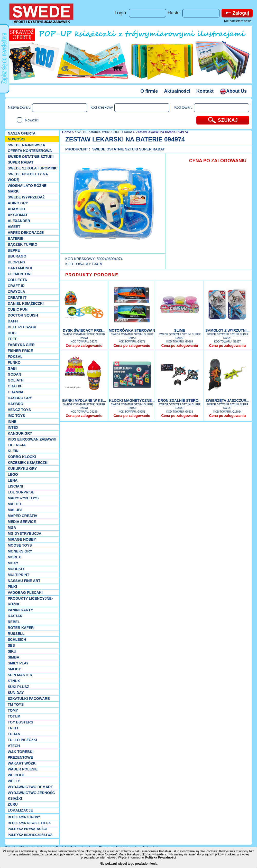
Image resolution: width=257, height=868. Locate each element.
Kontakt (205, 91)
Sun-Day (16, 693)
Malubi (15, 510)
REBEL (14, 622)
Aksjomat (18, 215)
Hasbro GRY (20, 398)
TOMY (13, 710)
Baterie (15, 239)
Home (66, 132)
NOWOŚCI (16, 139)
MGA (12, 528)
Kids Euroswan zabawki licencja (32, 442)
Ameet (14, 227)
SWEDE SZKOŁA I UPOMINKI (33, 168)
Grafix (15, 386)
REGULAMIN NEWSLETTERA (29, 823)
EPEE (12, 339)
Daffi (13, 321)
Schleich (17, 640)
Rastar (15, 616)
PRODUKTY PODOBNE (92, 275)
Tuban (14, 734)
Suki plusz (18, 687)
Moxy (13, 563)
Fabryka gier (21, 345)
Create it (17, 298)
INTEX (13, 427)
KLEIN (13, 451)
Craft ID (16, 286)
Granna (16, 392)
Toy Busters (20, 722)
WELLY (14, 781)
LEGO (13, 474)
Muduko (16, 569)
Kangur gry (20, 433)
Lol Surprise (21, 492)
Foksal (15, 357)
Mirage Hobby (22, 539)
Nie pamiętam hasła (238, 21)
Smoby (14, 669)
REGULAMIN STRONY (24, 817)
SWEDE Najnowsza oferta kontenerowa (30, 148)
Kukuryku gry (22, 469)
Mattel (15, 504)
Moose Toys (20, 545)
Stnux (14, 681)
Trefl (13, 728)
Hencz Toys (19, 410)
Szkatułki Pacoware (29, 699)
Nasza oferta (22, 133)
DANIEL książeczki (26, 303)
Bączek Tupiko (22, 244)
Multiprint (19, 575)
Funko (14, 363)
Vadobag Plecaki (25, 593)
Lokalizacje (20, 810)
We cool (16, 775)
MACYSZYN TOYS (23, 498)
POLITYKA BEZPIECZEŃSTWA (30, 835)
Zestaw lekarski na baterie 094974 (162, 132)
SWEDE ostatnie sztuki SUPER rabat (31, 159)
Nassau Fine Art (24, 581)
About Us (233, 91)
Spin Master (20, 675)
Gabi (12, 368)
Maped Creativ (22, 516)
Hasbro (16, 404)
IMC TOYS (16, 416)
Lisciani (15, 486)
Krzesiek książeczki (28, 463)
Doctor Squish (23, 315)
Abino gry (18, 203)
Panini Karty (20, 610)
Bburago (17, 256)
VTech (14, 746)
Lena (13, 480)
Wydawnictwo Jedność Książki (31, 796)
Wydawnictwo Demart (30, 787)
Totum (14, 716)
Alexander (19, 221)
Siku (12, 651)
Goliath (16, 380)
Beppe (14, 250)
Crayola (16, 292)
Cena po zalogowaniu (84, 346)
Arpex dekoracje (26, 233)
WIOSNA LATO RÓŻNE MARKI (27, 188)
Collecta (17, 280)
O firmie (149, 91)
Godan (14, 374)
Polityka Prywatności (161, 857)
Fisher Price (20, 351)
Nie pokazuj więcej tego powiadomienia (129, 864)
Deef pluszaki (22, 327)
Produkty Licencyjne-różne (30, 601)
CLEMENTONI (20, 274)
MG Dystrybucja (25, 533)
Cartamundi (20, 268)
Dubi (12, 333)
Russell (16, 634)
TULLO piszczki (22, 740)
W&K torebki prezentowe (21, 755)
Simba (13, 657)
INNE (12, 422)
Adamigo (16, 209)
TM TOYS (16, 704)
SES (11, 645)
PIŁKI (12, 587)
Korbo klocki (22, 457)
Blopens (16, 262)
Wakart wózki (22, 763)
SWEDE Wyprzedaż (26, 197)
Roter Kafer (21, 628)
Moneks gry (20, 551)
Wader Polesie (23, 769)
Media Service (22, 522)
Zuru (13, 804)
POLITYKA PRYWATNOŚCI (27, 829)
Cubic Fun (18, 309)
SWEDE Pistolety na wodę (28, 177)
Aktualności (177, 91)
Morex (14, 557)
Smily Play (18, 663)
